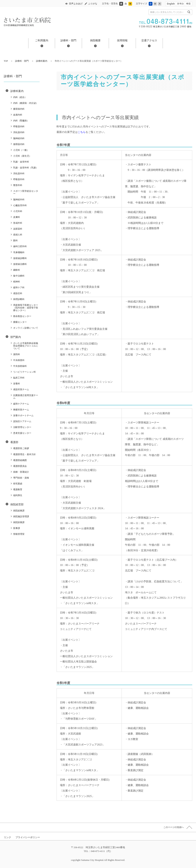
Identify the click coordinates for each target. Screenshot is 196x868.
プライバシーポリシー (28, 837)
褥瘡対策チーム (21, 410)
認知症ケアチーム (22, 421)
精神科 (17, 282)
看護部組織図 (20, 460)
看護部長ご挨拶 (21, 448)
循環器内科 (19, 144)
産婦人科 (18, 235)
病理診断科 (19, 299)
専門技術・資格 (21, 478)
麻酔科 (17, 270)
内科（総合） (20, 97)
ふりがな (93, 4)
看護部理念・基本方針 (24, 454)
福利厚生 (18, 495)
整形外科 (18, 185)
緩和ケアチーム (21, 404)
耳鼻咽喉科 (19, 252)
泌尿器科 (18, 229)
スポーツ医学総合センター (26, 192)
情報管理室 (19, 534)
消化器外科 (19, 173)
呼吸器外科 (19, 179)
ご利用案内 (42, 40)
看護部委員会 (20, 466)
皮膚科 (17, 217)
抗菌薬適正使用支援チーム (26, 397)
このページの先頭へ (174, 827)
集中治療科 (19, 276)
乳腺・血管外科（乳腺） (26, 168)
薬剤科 (17, 354)
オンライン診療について (26, 328)
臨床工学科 (19, 378)
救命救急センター (22, 316)
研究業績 (18, 484)
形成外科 (18, 223)
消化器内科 (19, 132)
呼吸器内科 (19, 126)
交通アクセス (149, 40)
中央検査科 (19, 360)
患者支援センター (22, 433)
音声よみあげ (76, 4)
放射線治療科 (20, 264)
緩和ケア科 (19, 288)
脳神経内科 (19, 138)
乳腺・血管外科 (21, 162)
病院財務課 (19, 522)
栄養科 (17, 384)
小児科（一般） (21, 150)
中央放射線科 (20, 366)
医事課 (17, 528)
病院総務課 (19, 511)
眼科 (15, 241)
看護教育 (18, 490)
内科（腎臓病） (21, 121)
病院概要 (95, 40)
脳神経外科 (19, 200)
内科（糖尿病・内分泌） (26, 103)
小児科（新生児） (22, 156)
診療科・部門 (68, 40)
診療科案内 (42, 61)
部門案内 (16, 337)
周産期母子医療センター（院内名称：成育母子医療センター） (26, 308)
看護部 (14, 442)
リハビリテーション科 (24, 372)
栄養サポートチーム (23, 415)
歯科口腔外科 (20, 246)
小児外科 (18, 211)
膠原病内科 (19, 109)
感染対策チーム (21, 389)
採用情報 (122, 40)
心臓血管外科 (20, 205)
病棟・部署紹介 (21, 472)
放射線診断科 (20, 258)
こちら (82, 132)
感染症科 (18, 293)
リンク (7, 837)
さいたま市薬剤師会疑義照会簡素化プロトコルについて (26, 346)
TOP (6, 61)
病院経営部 (17, 504)
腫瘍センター (20, 322)
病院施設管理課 (21, 516)
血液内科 (18, 115)
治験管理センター (22, 427)
